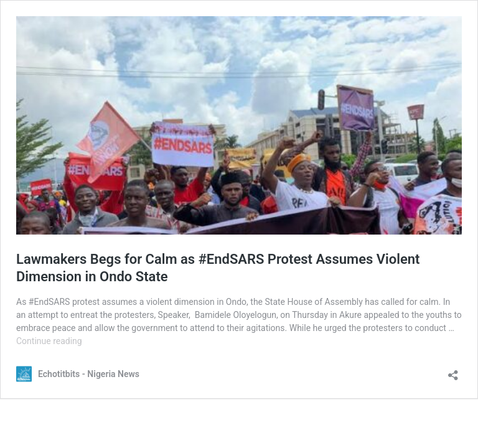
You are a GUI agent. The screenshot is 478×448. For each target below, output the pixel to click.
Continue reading (49, 341)
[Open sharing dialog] (453, 371)
